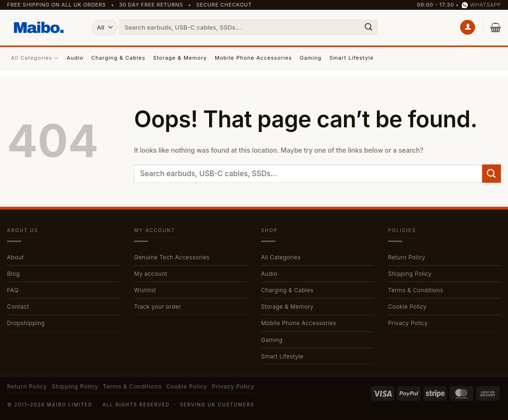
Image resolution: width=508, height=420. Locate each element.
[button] (468, 27)
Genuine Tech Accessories (172, 257)
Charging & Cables (118, 58)
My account (151, 274)
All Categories (35, 58)
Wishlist (145, 290)
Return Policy (407, 257)
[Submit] (368, 27)
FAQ (13, 290)
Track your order (157, 307)
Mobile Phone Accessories (254, 58)
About (15, 257)
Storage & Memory (180, 58)
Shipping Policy (410, 274)
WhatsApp (481, 5)
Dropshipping (26, 323)
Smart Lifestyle (352, 58)
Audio (75, 58)
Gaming (311, 58)
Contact (18, 307)
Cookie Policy (407, 307)
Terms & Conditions (416, 290)
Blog (13, 274)
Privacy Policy (408, 323)
